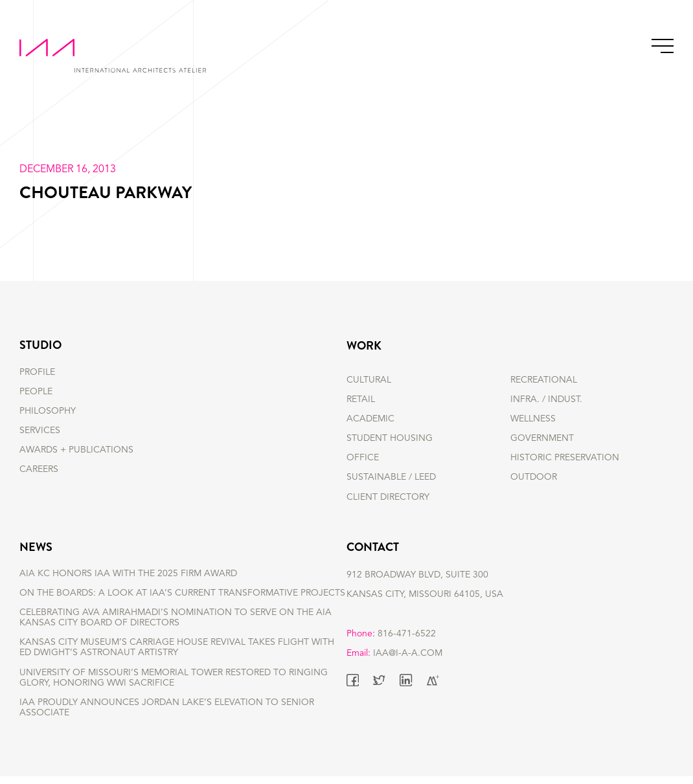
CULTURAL (369, 380)
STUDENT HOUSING (390, 438)
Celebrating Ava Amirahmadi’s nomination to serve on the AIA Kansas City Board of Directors (176, 626)
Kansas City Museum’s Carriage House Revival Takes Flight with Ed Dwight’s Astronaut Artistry (177, 656)
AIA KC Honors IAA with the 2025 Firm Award (128, 581)
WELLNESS (533, 419)
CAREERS (39, 477)
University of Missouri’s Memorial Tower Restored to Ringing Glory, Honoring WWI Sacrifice (174, 686)
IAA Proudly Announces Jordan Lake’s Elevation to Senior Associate (167, 715)
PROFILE (37, 380)
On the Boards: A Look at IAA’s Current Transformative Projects (182, 601)
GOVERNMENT (542, 438)
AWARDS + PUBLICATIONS (76, 458)
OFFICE (363, 458)
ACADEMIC (370, 419)
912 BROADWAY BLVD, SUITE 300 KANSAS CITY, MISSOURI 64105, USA (425, 591)
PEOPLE (36, 399)
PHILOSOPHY (48, 419)
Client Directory (388, 497)
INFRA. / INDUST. (546, 399)
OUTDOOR (534, 477)
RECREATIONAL (544, 380)
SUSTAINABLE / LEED (391, 477)
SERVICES (40, 438)
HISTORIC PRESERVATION (565, 458)
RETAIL (361, 399)
